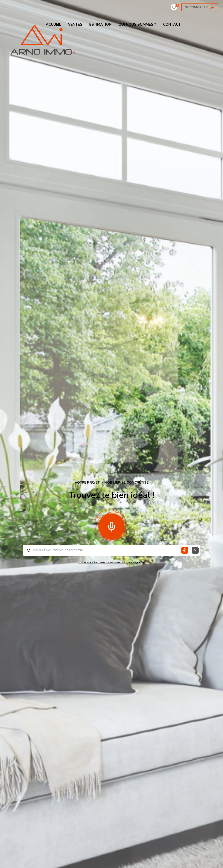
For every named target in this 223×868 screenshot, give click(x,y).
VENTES (75, 25)
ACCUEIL (53, 25)
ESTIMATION (100, 25)
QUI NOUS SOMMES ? (137, 25)
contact (172, 25)
